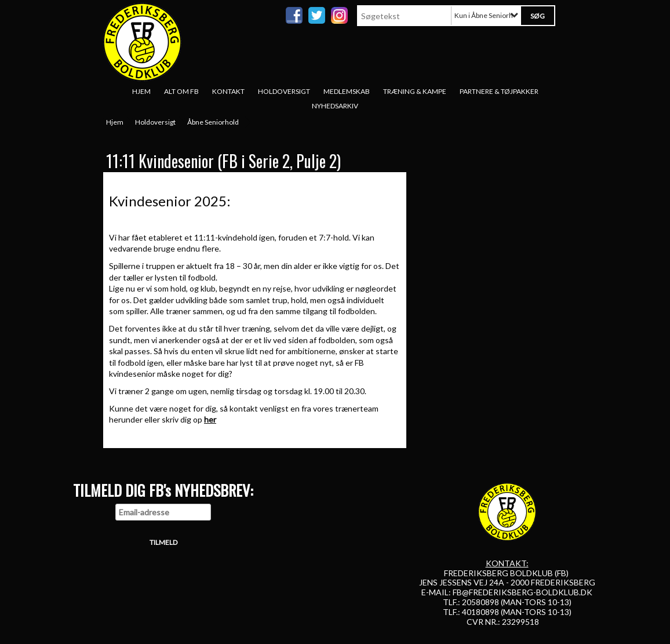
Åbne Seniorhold (213, 122)
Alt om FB (181, 91)
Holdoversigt (284, 91)
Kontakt (228, 91)
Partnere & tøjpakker (499, 91)
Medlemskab (347, 91)
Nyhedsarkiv (335, 106)
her (210, 419)
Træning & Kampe (415, 91)
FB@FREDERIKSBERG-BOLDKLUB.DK (522, 592)
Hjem (141, 91)
